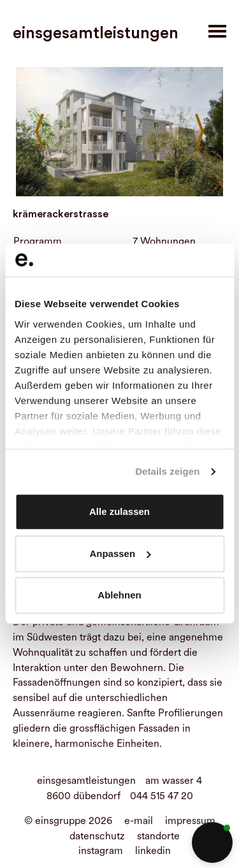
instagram (101, 850)
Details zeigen (167, 471)
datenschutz (97, 836)
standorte (158, 836)
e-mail (139, 821)
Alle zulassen (119, 512)
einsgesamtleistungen (96, 33)
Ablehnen (119, 596)
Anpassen (120, 553)
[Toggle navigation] (217, 31)
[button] (212, 843)
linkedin (153, 850)
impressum (190, 821)
